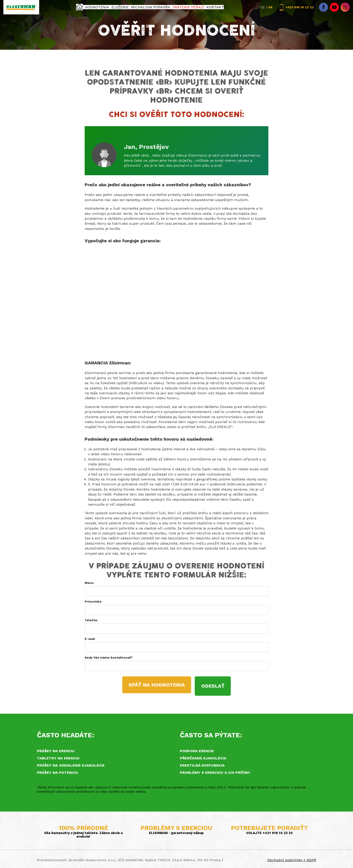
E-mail (90, 639)
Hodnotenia (97, 7)
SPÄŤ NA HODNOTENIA (154, 685)
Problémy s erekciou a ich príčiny (215, 770)
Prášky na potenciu (58, 770)
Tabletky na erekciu (58, 756)
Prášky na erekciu (56, 748)
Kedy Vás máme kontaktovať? (109, 657)
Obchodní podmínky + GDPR (292, 858)
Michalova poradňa (151, 7)
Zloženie (120, 7)
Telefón (91, 620)
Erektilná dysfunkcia (202, 763)
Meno (89, 583)
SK (270, 7)
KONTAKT (215, 7)
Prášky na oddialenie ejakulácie (71, 763)
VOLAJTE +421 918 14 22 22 (269, 831)
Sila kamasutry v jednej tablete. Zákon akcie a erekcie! (83, 832)
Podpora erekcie (197, 748)
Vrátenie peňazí (189, 7)
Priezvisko (93, 601)
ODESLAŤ (216, 685)
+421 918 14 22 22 (296, 7)
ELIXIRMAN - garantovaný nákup (176, 831)
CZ (262, 7)
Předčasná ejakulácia (203, 756)
